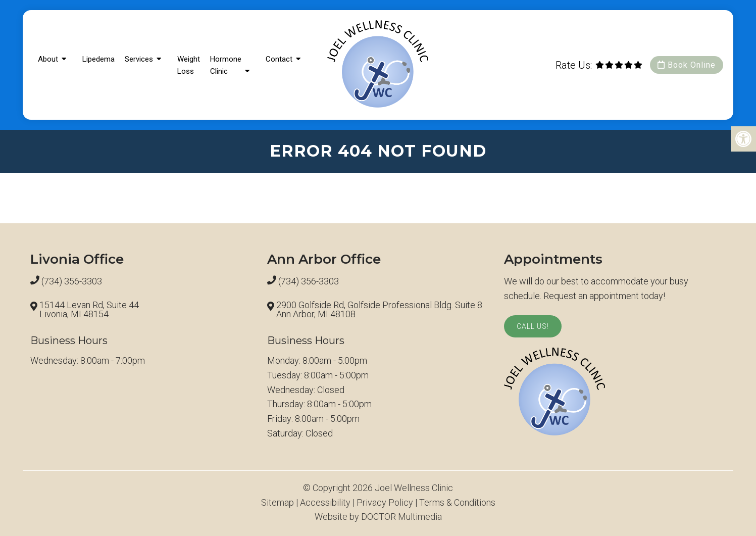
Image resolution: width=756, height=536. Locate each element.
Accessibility (325, 503)
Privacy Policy (385, 503)
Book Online (687, 65)
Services (139, 59)
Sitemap (278, 503)
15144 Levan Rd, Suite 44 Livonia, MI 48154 (89, 310)
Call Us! (533, 326)
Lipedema (98, 59)
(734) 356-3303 (72, 281)
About (48, 59)
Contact (279, 59)
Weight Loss (189, 65)
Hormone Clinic (226, 65)
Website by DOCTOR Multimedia (378, 517)
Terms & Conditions (457, 503)
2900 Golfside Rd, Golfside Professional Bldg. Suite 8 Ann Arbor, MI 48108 (379, 310)
